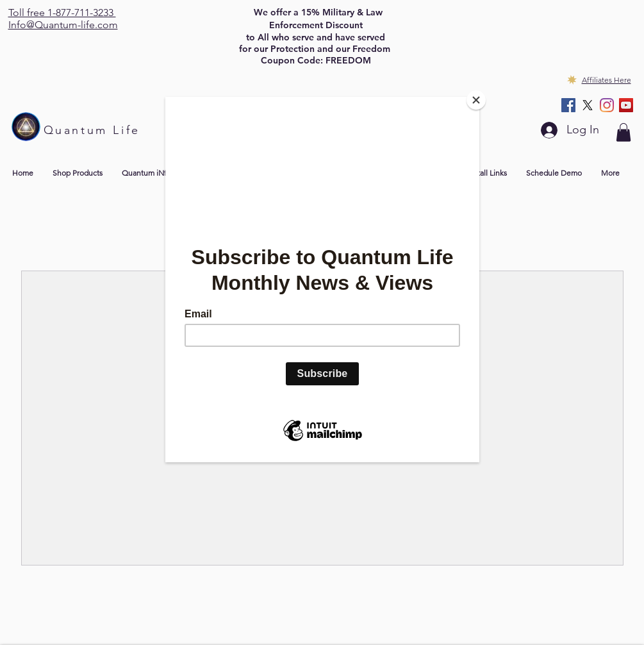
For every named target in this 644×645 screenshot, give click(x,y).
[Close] (476, 100)
